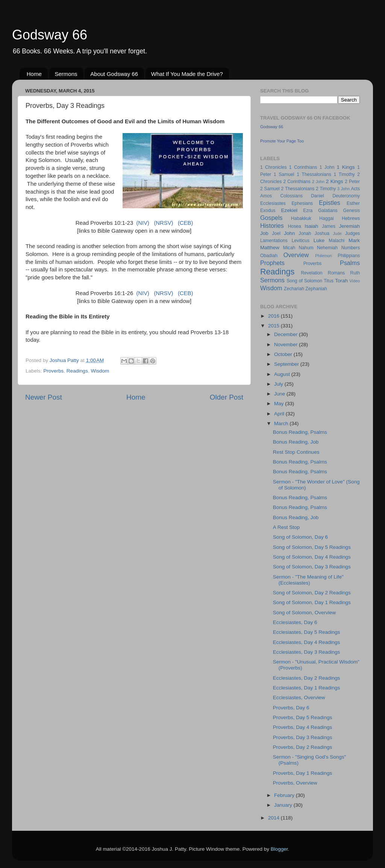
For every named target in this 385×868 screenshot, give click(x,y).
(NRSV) (163, 223)
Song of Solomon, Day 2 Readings (312, 593)
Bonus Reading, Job (296, 442)
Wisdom (100, 371)
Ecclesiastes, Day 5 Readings (307, 632)
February (285, 795)
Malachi (336, 241)
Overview (296, 255)
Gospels (271, 218)
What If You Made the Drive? (187, 74)
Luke (319, 240)
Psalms (350, 263)
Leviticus (301, 241)
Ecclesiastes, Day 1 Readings (307, 688)
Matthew (270, 248)
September (287, 364)
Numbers (351, 248)
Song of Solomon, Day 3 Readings (312, 567)
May (280, 404)
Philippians (349, 256)
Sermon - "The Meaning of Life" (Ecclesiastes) (308, 580)
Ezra (308, 211)
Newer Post (44, 397)
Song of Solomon (304, 281)
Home (34, 74)
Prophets (272, 263)
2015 (274, 326)
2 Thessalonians (298, 189)
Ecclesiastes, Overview (299, 698)
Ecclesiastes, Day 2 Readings (307, 678)
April (280, 414)
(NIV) (143, 223)
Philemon (324, 256)
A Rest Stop (286, 527)
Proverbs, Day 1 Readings (303, 773)
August (283, 374)
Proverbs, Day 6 (291, 708)
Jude (337, 233)
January (284, 805)
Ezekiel (289, 210)
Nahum (306, 248)
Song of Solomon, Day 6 (300, 537)
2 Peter (352, 182)
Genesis (351, 211)
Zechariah (294, 289)
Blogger (279, 849)
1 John (327, 167)
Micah (289, 248)
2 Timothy (326, 189)
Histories (272, 226)
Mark (354, 240)
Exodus (268, 211)
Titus (329, 281)
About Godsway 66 (114, 74)
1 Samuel (284, 174)
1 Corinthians (303, 167)
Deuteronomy (346, 196)
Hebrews (351, 218)
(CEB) (185, 223)
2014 (274, 818)
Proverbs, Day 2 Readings (303, 747)
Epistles (330, 203)
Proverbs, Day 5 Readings (303, 717)
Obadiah (269, 256)
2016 (274, 316)
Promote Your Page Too (282, 141)
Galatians (328, 211)
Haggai (326, 218)
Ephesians (302, 203)
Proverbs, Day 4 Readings (303, 727)
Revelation (311, 273)
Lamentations (274, 241)
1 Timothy (344, 174)
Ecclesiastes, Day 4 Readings (307, 642)
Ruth (355, 273)
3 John (343, 189)
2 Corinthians (297, 182)
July (279, 384)
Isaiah (311, 226)
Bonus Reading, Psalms (300, 432)
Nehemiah (327, 248)
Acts (355, 189)
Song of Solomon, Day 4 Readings (312, 557)
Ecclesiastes (273, 203)
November (286, 345)
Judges (352, 233)
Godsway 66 (50, 35)
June (280, 394)
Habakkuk (301, 218)
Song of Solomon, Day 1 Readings (312, 602)
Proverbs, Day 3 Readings (303, 737)
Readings (77, 371)
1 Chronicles (273, 167)
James (329, 226)
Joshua (322, 233)
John (289, 233)
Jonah (305, 233)
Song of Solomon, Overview (304, 613)
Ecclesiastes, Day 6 (295, 622)
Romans (336, 273)
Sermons (66, 74)
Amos (266, 196)
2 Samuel (270, 189)
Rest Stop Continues (296, 452)
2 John (318, 182)
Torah (341, 281)
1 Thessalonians (314, 174)
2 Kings (335, 181)
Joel (276, 233)
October (284, 354)
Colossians (291, 196)
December (286, 334)
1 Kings (346, 167)
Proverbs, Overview (295, 783)
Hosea (295, 226)
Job (264, 233)
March (282, 423)
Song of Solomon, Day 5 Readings (312, 547)
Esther (353, 203)
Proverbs (53, 371)
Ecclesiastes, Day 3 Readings (307, 652)
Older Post (227, 397)
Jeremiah (350, 226)
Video (355, 281)
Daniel (317, 196)
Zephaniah (316, 289)
